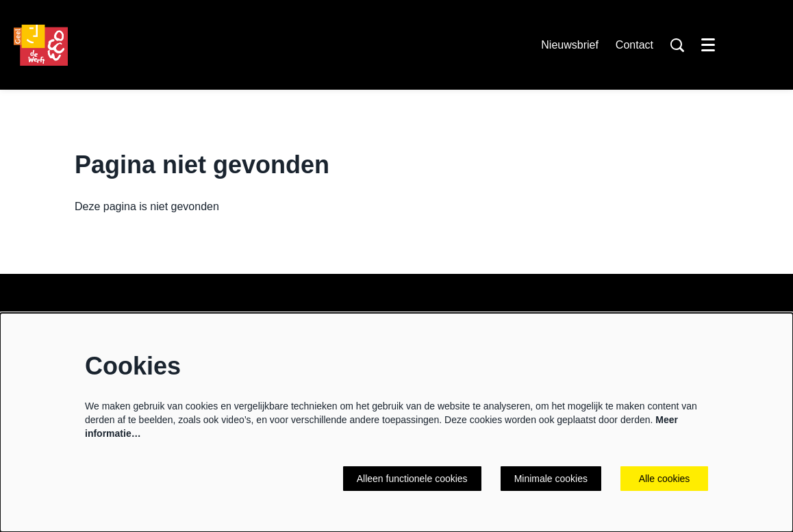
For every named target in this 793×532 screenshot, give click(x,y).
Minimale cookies (551, 479)
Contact (634, 45)
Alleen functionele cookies (412, 479)
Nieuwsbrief (570, 45)
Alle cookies (665, 479)
